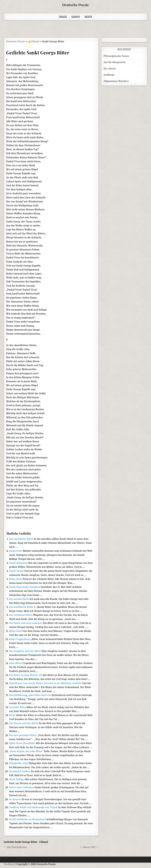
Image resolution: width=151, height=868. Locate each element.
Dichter (88, 17)
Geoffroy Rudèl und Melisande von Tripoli (34, 807)
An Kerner (15, 799)
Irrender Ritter (18, 707)
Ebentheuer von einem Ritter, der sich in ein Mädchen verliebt (45, 683)
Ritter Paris (16, 579)
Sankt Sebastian (19, 563)
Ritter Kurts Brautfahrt (23, 743)
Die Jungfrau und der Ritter (25, 651)
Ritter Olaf (15, 631)
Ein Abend (110, 69)
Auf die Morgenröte (115, 62)
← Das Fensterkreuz (15, 847)
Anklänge (109, 75)
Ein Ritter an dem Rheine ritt (26, 675)
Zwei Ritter (16, 663)
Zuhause (63, 17)
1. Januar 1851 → (89, 847)
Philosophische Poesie (116, 56)
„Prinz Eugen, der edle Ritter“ (26, 751)
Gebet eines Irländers (22, 788)
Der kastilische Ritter (22, 607)
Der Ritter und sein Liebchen (26, 623)
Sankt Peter (16, 551)
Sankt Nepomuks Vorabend (25, 587)
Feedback (9, 864)
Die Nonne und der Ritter (24, 723)
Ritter (13, 715)
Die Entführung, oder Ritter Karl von (31, 695)
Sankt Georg (17, 571)
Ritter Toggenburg (20, 639)
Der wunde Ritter (19, 599)
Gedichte (76, 17)
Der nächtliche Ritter (22, 539)
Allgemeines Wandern (116, 81)
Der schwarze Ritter (21, 615)
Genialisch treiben (20, 771)
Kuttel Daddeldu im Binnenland (28, 820)
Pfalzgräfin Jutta (19, 763)
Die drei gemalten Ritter (23, 735)
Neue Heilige (17, 779)
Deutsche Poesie (75, 5)
